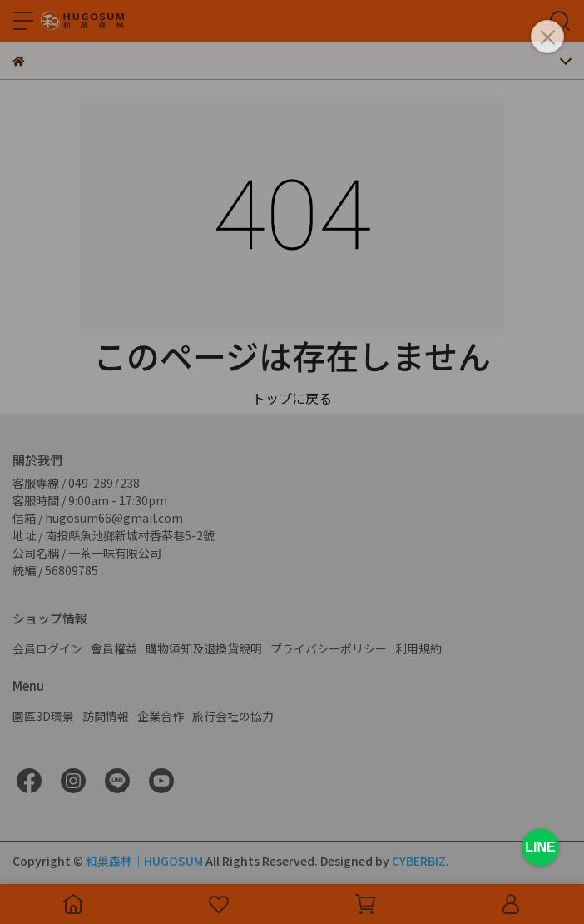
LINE (540, 847)
